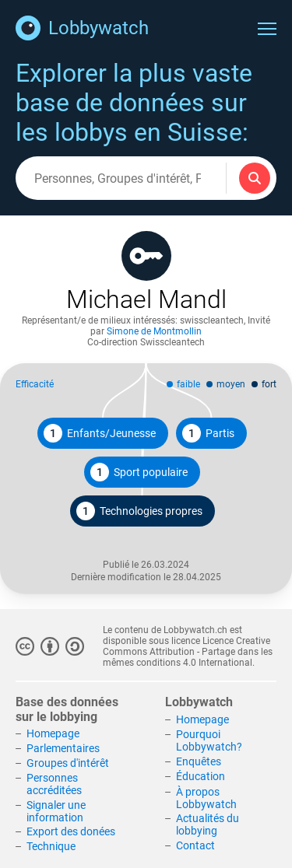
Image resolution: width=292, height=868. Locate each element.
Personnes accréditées (54, 784)
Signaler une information (56, 811)
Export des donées (71, 831)
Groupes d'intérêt (68, 763)
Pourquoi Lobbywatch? (209, 740)
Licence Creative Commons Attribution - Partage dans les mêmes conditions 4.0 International (188, 652)
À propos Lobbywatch (206, 798)
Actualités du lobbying (208, 824)
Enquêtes (199, 761)
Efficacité (35, 384)
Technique (51, 846)
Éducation (201, 776)
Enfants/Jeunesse (100, 433)
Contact (195, 845)
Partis (208, 433)
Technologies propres (139, 511)
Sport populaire (139, 472)
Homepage (53, 733)
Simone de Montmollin (154, 331)
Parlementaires (63, 748)
